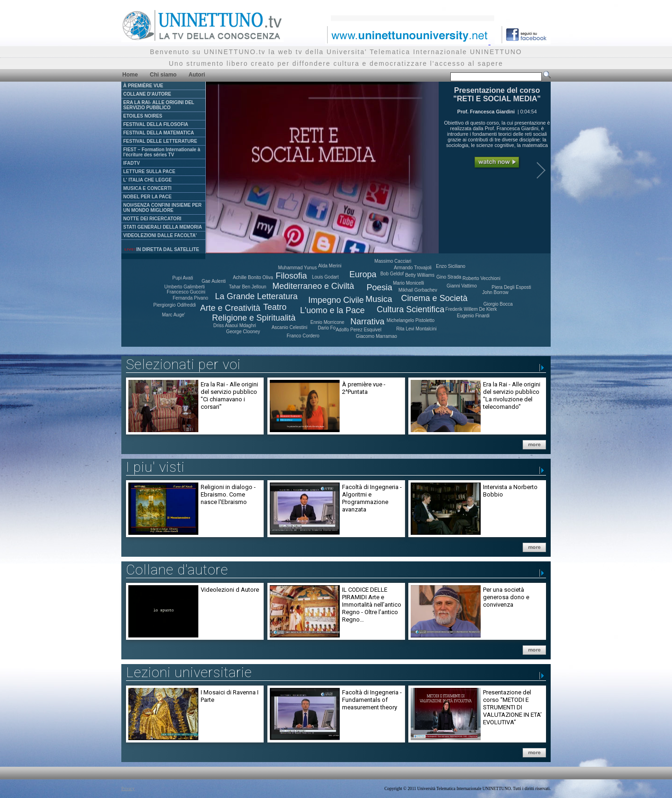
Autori (197, 75)
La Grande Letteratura (256, 296)
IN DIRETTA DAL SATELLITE (161, 249)
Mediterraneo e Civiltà (313, 286)
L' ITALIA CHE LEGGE (147, 180)
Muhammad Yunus (297, 268)
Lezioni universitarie (189, 672)
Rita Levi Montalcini (416, 329)
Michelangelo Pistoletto (410, 320)
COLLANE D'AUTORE (147, 94)
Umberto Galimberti (185, 287)
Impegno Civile (336, 300)
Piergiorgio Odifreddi (175, 305)
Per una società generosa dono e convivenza (506, 597)
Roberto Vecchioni (481, 278)
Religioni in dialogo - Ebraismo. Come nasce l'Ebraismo (228, 494)
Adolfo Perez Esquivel (358, 330)
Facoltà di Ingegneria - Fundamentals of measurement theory (372, 700)
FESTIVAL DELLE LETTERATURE (160, 141)
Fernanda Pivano (190, 298)
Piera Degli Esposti (511, 287)
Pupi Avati (182, 278)
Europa (363, 274)
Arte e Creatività (230, 308)
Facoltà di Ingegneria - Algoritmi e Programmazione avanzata (372, 498)
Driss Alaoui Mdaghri (235, 325)
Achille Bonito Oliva (253, 277)
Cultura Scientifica (410, 309)
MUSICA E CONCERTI (147, 188)
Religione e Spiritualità (254, 318)
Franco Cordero (303, 336)
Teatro (275, 307)
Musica (379, 299)
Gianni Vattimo (462, 286)
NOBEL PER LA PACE (147, 197)
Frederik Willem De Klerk (471, 309)
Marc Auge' (174, 315)
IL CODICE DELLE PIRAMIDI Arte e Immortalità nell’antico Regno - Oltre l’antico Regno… (372, 605)
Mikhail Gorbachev (418, 290)
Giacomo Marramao (376, 336)
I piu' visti (155, 467)
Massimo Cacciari (393, 261)
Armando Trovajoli (413, 268)
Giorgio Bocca (498, 304)
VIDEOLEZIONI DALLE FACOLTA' (160, 235)
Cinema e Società (434, 298)
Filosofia (291, 276)
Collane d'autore (177, 570)
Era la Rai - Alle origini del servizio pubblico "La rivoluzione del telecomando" (512, 395)
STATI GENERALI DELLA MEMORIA (163, 227)
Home (130, 75)
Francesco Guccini (186, 292)
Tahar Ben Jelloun (248, 287)
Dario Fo (327, 328)
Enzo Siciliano (451, 266)
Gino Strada (449, 277)
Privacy (128, 789)
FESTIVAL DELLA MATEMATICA (159, 133)
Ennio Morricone (327, 322)
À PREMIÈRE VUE (143, 86)
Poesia (380, 287)
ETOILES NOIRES (143, 116)
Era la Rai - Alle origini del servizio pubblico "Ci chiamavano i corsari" (229, 395)
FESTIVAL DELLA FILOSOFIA (156, 124)
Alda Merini (330, 266)
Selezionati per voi (183, 364)
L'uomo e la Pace (332, 310)
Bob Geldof (392, 274)
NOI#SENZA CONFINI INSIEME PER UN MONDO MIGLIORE (162, 208)
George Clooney (243, 332)
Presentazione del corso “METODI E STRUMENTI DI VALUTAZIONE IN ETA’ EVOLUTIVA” (512, 707)
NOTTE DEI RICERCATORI (152, 219)
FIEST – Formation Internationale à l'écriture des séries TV (162, 152)
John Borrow (495, 292)
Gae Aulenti (214, 281)
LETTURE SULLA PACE (149, 171)
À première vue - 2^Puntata (364, 388)
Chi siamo (163, 75)
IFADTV (132, 163)
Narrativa (367, 322)
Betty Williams (420, 275)
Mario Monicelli (409, 283)
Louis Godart (325, 277)
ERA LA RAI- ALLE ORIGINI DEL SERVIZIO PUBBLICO (159, 105)
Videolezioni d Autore (230, 590)
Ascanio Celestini (290, 327)
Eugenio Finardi (473, 316)
